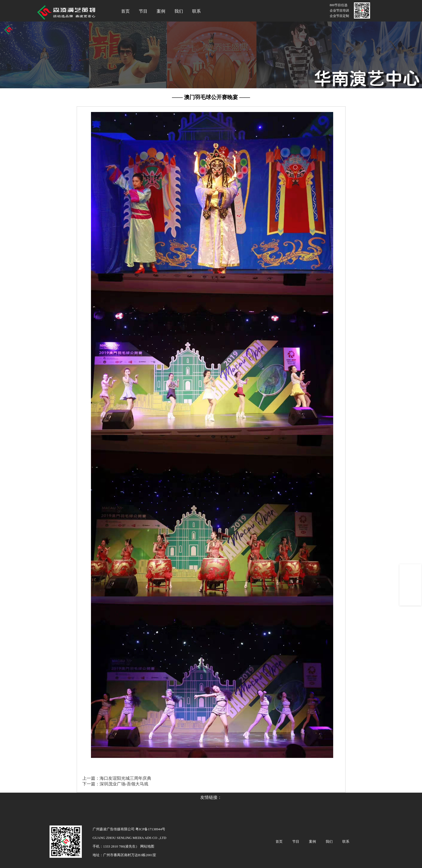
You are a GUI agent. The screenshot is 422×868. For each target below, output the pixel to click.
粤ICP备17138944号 (150, 829)
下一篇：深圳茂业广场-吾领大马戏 (115, 784)
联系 (196, 11)
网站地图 (147, 846)
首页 (125, 11)
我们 (179, 11)
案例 (161, 11)
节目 (143, 11)
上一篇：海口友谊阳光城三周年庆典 (117, 778)
